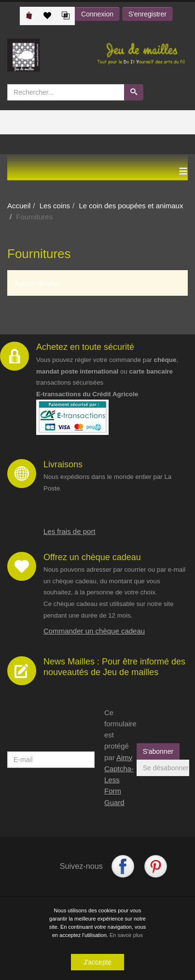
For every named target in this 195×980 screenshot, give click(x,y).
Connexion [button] (97, 14)
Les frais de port (70, 531)
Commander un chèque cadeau (94, 631)
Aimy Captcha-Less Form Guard (119, 780)
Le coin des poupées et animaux (131, 206)
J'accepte (98, 964)
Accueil (19, 206)
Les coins (55, 206)
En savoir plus (126, 937)
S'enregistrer (147, 14)
